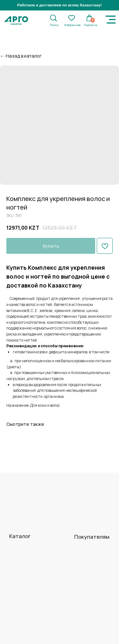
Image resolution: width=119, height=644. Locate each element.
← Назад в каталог (21, 56)
